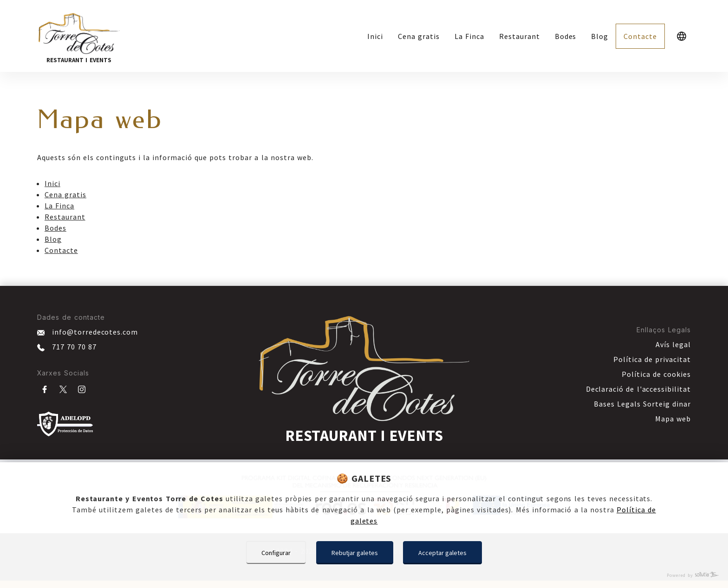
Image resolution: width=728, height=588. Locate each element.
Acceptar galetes (442, 553)
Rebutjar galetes (355, 553)
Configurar (276, 553)
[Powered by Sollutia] (364, 575)
